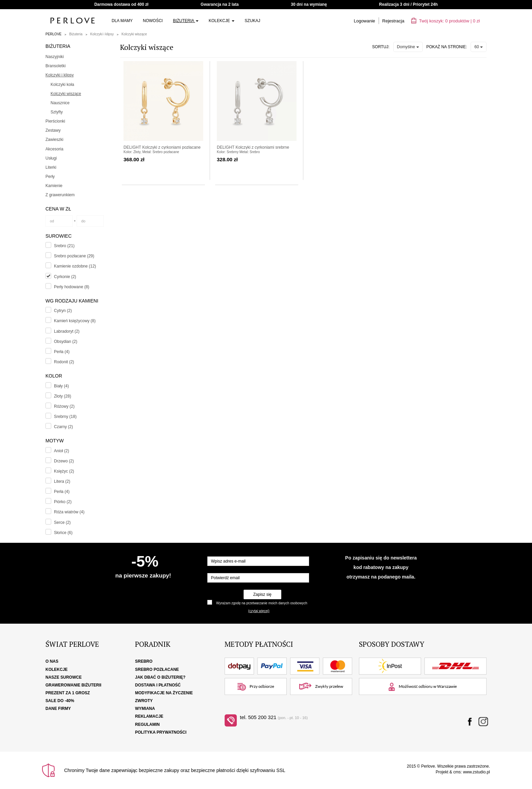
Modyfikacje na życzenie (164, 693)
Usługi (51, 158)
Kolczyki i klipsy (102, 34)
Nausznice (60, 103)
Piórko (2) (63, 502)
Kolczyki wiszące (134, 34)
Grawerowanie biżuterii (73, 685)
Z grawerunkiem (60, 195)
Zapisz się (262, 594)
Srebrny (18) (65, 417)
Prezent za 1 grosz (68, 693)
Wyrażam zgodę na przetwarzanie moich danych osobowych (262, 603)
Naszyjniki (55, 57)
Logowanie (365, 21)
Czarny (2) (63, 427)
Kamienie (54, 186)
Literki (51, 167)
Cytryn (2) (63, 311)
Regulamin (147, 724)
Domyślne (408, 47)
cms (457, 772)
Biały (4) (61, 386)
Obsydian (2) (66, 342)
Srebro (144, 661)
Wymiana (145, 709)
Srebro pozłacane (157, 669)
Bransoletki (55, 66)
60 (479, 47)
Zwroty (144, 701)
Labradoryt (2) (67, 331)
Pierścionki (55, 121)
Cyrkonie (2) (65, 277)
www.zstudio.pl (477, 772)
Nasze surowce (64, 677)
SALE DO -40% (60, 701)
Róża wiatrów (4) (69, 512)
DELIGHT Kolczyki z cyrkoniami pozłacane (162, 147)
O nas (52, 661)
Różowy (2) (64, 406)
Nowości (153, 21)
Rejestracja (393, 21)
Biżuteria (186, 21)
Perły (50, 177)
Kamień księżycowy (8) (75, 321)
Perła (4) (62, 352)
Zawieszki (54, 140)
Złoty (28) (63, 396)
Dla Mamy (122, 21)
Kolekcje (222, 21)
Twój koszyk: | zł (445, 21)
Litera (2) (62, 481)
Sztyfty (57, 112)
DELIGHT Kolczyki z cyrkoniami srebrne (253, 147)
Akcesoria (54, 149)
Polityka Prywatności (161, 732)
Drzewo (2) (64, 461)
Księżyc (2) (64, 471)
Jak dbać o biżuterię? (160, 677)
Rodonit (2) (64, 362)
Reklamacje (149, 716)
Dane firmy (58, 709)
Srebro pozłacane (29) (74, 256)
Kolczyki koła (62, 85)
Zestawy (53, 130)
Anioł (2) (62, 451)
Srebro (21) (64, 246)
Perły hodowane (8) (72, 287)
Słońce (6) (63, 533)
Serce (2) (62, 522)
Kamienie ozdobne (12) (75, 266)
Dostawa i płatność (158, 685)
